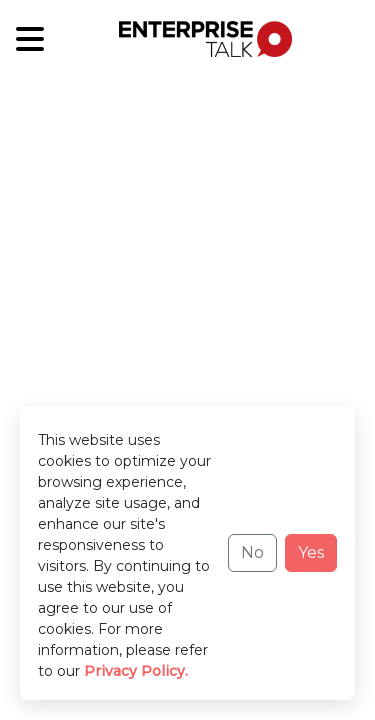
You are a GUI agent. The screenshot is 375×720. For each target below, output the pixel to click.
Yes (311, 552)
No (252, 552)
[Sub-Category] (30, 39)
